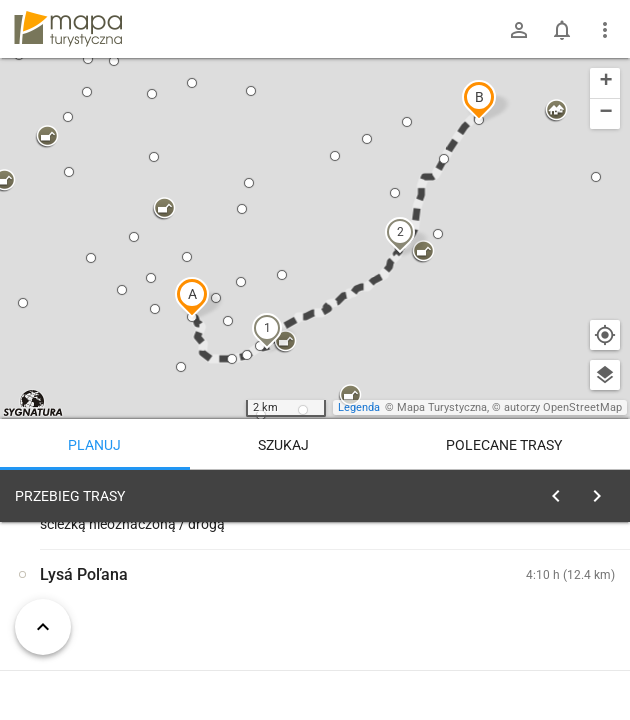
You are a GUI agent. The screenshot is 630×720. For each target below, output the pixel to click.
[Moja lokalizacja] (605, 335)
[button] (192, 297)
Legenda (359, 407)
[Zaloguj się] (519, 30)
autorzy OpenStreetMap (563, 407)
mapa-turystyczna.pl (68, 29)
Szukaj (283, 445)
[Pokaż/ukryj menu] (605, 30)
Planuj (94, 445)
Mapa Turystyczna (442, 407)
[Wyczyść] (603, 491)
